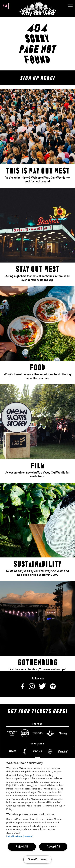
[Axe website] (12, 751)
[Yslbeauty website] (25, 751)
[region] (37, 813)
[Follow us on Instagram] (32, 688)
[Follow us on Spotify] (53, 688)
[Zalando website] (37, 733)
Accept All (53, 847)
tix (5, 6)
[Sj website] (50, 733)
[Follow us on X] (43, 688)
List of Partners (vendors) (20, 837)
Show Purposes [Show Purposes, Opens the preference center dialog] (37, 860)
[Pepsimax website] (25, 733)
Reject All (22, 847)
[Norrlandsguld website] (12, 733)
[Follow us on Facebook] (23, 688)
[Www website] (63, 733)
